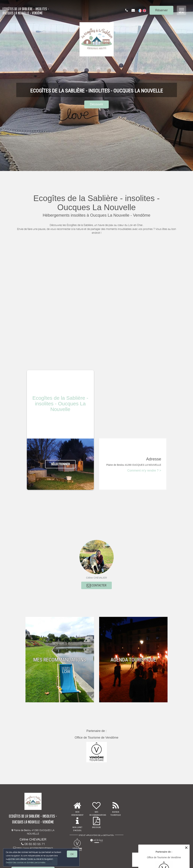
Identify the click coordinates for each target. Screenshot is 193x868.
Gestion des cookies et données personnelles (26, 862)
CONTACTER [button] (96, 586)
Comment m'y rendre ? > (144, 471)
